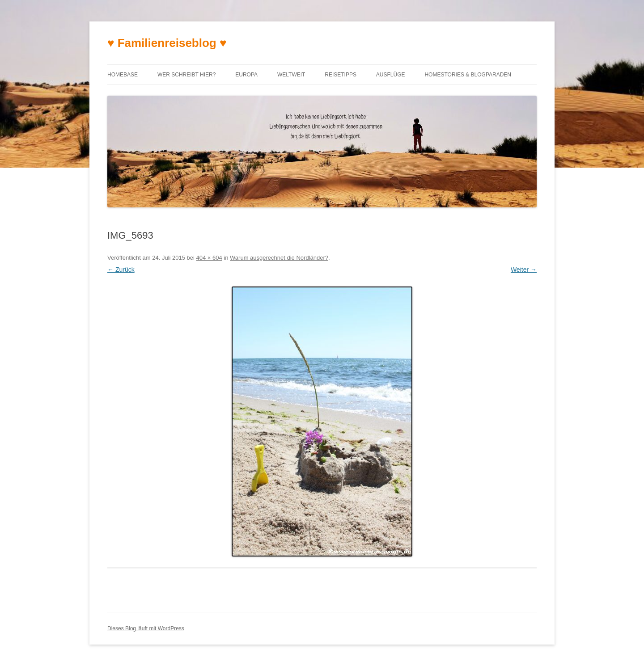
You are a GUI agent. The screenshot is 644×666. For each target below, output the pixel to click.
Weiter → (524, 270)
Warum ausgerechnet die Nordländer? (279, 258)
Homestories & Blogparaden (468, 75)
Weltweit (291, 75)
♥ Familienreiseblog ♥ (167, 43)
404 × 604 (209, 258)
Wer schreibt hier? (186, 75)
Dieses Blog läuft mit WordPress (146, 628)
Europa (246, 75)
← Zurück (121, 270)
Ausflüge (391, 75)
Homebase (123, 75)
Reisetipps (341, 75)
